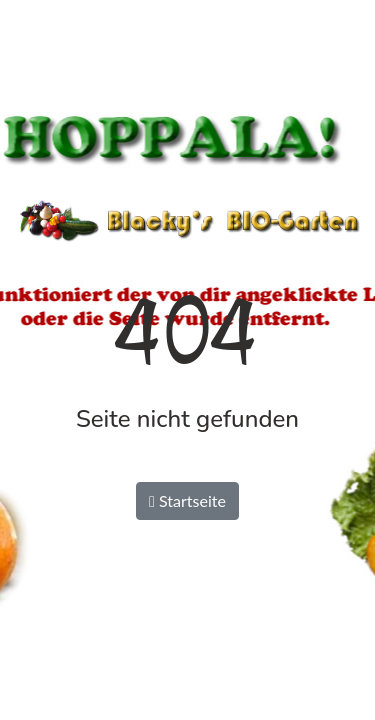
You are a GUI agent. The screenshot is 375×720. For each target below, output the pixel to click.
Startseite (187, 500)
